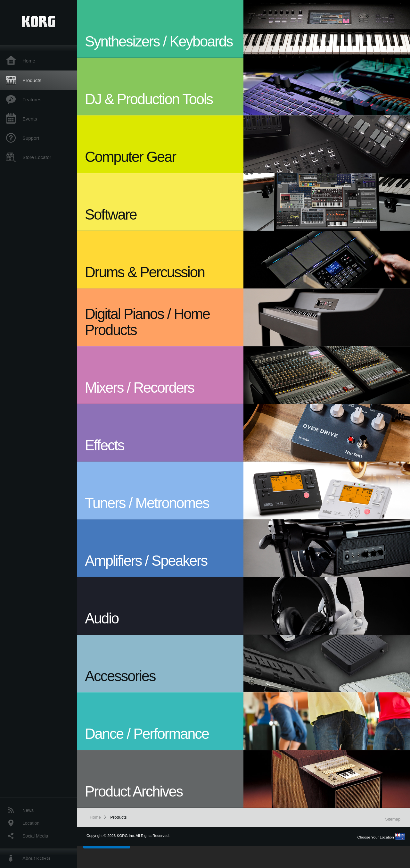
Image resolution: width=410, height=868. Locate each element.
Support (31, 138)
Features (32, 100)
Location (31, 823)
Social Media (35, 836)
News (28, 810)
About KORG (36, 858)
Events (30, 119)
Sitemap (393, 819)
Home (29, 61)
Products (32, 80)
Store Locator (37, 157)
